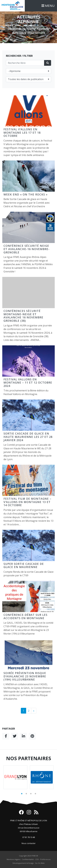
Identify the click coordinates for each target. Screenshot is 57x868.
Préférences (45, 859)
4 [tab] (35, 794)
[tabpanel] (15, 777)
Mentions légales (14, 859)
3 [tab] (31, 794)
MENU (48, 6)
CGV (37, 859)
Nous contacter (29, 843)
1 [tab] (22, 794)
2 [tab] (26, 794)
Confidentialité (28, 859)
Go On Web (40, 863)
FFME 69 (35, 856)
